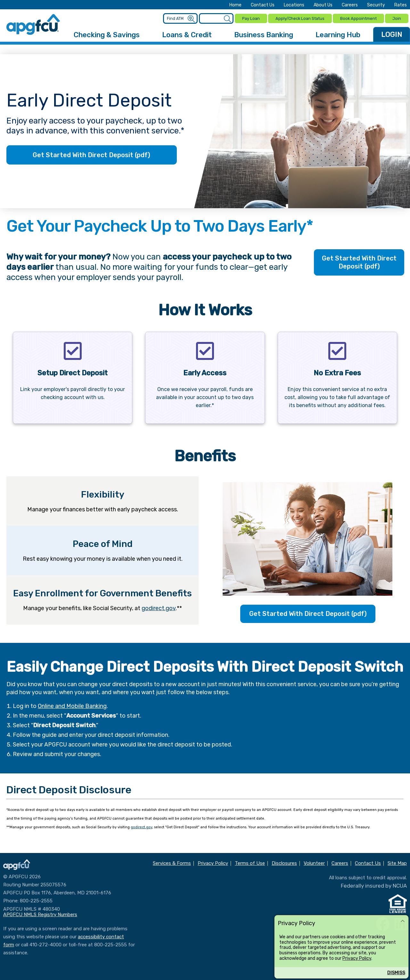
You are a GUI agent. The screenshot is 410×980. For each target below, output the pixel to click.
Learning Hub (338, 34)
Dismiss (396, 973)
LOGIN (392, 34)
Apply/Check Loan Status (299, 18)
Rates (401, 5)
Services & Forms (172, 862)
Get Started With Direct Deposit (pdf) (91, 154)
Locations (294, 5)
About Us (323, 5)
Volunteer (314, 862)
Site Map (397, 862)
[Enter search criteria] (216, 18)
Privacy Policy (357, 958)
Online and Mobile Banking (72, 705)
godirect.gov (159, 607)
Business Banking (264, 34)
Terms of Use (250, 862)
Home (235, 5)
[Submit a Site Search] (226, 18)
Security (376, 5)
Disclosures (284, 862)
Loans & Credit (187, 34)
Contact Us (263, 5)
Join (397, 18)
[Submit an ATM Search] (191, 18)
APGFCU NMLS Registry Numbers (40, 914)
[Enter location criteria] (180, 18)
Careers (350, 5)
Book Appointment (358, 18)
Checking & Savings (107, 34)
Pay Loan (250, 18)
